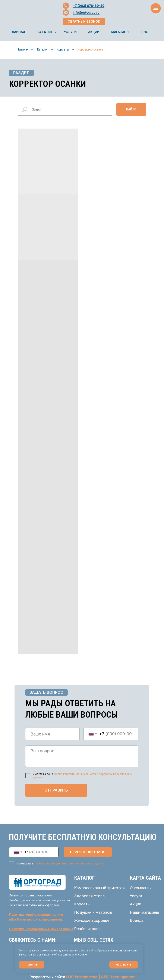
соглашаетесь (33, 955)
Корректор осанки (90, 49)
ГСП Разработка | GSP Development (100, 977)
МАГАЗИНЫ (120, 32)
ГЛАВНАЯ (18, 32)
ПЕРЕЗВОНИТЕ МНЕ (88, 852)
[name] (53, 734)
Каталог (42, 49)
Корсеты (63, 49)
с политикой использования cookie (64, 955)
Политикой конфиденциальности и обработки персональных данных (69, 864)
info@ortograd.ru (86, 12)
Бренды (137, 920)
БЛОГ (146, 32)
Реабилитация (87, 929)
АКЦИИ (94, 32)
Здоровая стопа (89, 896)
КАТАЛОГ (45, 32)
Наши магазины (144, 912)
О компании (141, 888)
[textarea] (82, 756)
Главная (23, 49)
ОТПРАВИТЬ (56, 790)
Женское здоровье (92, 920)
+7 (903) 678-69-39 (89, 6)
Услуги (136, 896)
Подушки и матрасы (93, 912)
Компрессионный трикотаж (100, 888)
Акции (135, 904)
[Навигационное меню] (156, 8)
